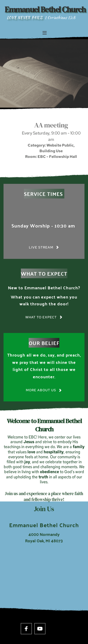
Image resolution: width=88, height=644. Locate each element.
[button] (45, 33)
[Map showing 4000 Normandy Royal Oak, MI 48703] (44, 580)
